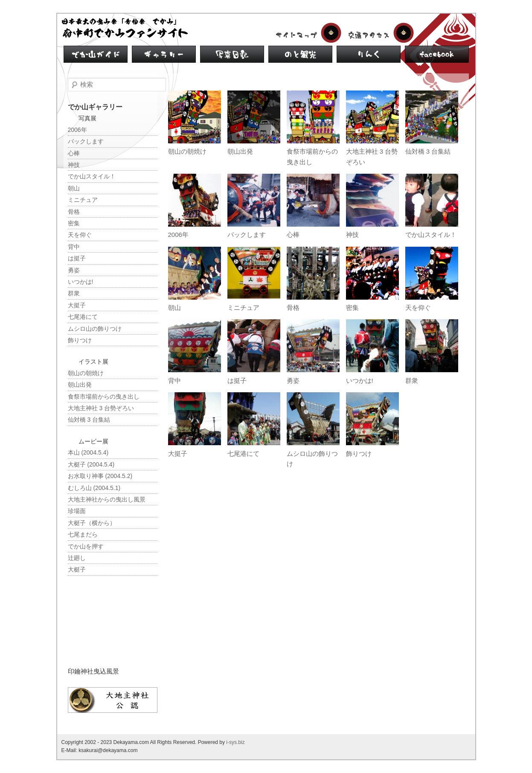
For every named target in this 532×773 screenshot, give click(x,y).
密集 (352, 308)
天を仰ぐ (418, 308)
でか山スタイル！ (431, 235)
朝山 (174, 308)
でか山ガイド (96, 54)
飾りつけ (359, 454)
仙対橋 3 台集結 (428, 151)
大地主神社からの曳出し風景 (107, 499)
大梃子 (77, 569)
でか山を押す (86, 546)
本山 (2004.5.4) (88, 452)
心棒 (293, 235)
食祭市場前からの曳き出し (104, 397)
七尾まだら (83, 534)
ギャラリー (164, 54)
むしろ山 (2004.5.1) (94, 488)
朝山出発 (240, 151)
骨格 (293, 308)
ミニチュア (243, 308)
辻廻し (77, 558)
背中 (174, 381)
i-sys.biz (235, 742)
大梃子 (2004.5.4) (91, 464)
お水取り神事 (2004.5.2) (100, 476)
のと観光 (300, 54)
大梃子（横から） (92, 523)
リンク (369, 54)
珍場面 (77, 511)
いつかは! (360, 381)
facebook (437, 54)
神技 (352, 235)
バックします (247, 235)
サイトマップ (307, 33)
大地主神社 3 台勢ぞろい (101, 408)
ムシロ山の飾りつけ (95, 329)
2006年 (178, 235)
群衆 (412, 381)
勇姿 (293, 381)
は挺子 (237, 381)
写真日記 (232, 54)
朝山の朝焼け (187, 151)
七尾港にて (243, 454)
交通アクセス (379, 33)
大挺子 (178, 454)
